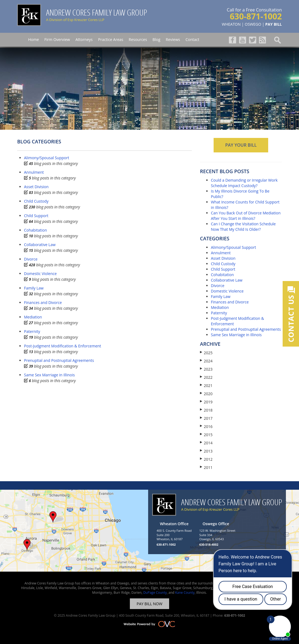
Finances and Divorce (43, 302)
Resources (138, 39)
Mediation (33, 317)
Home (34, 39)
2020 (206, 394)
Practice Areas (110, 39)
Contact (192, 39)
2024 (206, 361)
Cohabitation (35, 230)
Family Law (34, 288)
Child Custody (36, 201)
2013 (206, 451)
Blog (156, 39)
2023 (206, 369)
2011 (206, 467)
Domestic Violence (40, 274)
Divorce (31, 259)
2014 (206, 443)
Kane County (185, 593)
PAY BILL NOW (149, 604)
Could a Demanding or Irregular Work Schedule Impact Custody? (244, 183)
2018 (206, 410)
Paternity (32, 331)
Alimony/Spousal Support (47, 158)
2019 (206, 402)
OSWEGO (253, 24)
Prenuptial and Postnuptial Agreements (59, 360)
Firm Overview (57, 39)
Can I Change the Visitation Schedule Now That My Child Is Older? (243, 227)
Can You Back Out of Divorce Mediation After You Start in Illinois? (246, 216)
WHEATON (231, 24)
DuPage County (155, 593)
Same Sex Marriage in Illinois (49, 375)
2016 (206, 426)
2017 (206, 418)
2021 (206, 385)
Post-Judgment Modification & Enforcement (63, 346)
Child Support (36, 216)
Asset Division (36, 187)
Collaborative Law (40, 245)
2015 (206, 435)
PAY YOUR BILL (241, 145)
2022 (206, 377)
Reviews (173, 39)
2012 (206, 459)
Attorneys (84, 39)
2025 (206, 353)
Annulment (34, 172)
